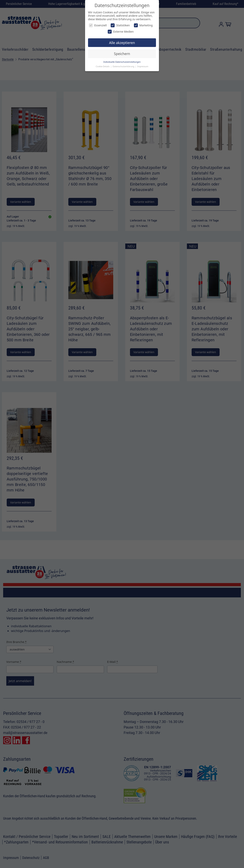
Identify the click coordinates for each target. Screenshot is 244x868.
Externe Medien (121, 32)
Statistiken (120, 25)
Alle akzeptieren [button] (122, 43)
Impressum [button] (143, 66)
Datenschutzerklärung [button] (124, 66)
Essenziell (98, 25)
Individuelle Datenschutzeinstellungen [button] (122, 62)
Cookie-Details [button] (103, 66)
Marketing (143, 25)
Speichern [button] (122, 54)
